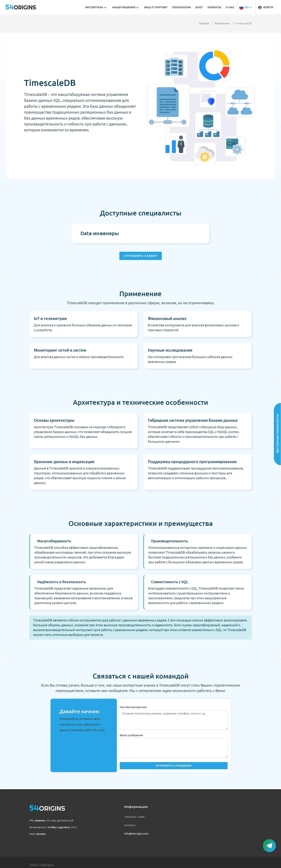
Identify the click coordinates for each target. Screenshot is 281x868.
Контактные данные (133, 707)
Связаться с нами (134, 817)
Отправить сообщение (174, 766)
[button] (246, 7)
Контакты (130, 825)
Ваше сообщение (131, 735)
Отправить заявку (141, 256)
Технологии (222, 23)
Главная (204, 23)
